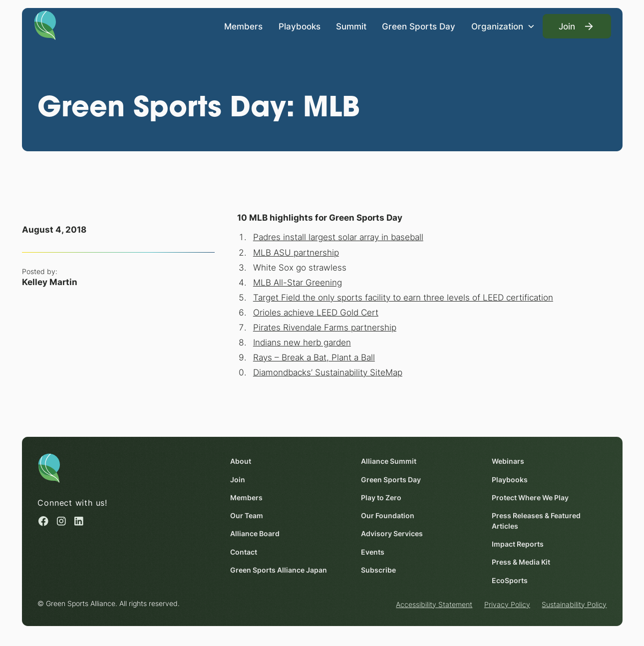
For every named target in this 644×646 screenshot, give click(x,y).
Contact (243, 552)
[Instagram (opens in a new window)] (61, 521)
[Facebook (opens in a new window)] (43, 521)
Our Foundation (387, 516)
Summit (351, 26)
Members (243, 26)
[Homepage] (45, 25)
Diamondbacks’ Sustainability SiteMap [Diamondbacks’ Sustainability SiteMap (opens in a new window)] (327, 372)
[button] (503, 26)
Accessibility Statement (434, 605)
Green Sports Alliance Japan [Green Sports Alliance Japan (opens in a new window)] (278, 570)
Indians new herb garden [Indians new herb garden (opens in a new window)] (302, 342)
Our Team (246, 516)
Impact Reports (517, 544)
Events (372, 552)
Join (237, 480)
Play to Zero (381, 498)
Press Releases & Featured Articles (536, 521)
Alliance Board (254, 534)
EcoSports (509, 581)
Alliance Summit (388, 462)
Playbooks (299, 26)
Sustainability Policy (574, 605)
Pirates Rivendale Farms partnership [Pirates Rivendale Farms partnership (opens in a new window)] (324, 327)
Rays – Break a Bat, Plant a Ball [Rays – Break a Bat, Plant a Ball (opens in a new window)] (314, 357)
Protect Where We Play (530, 498)
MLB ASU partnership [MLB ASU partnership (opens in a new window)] (296, 252)
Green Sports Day (419, 26)
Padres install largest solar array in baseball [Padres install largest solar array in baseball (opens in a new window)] (338, 237)
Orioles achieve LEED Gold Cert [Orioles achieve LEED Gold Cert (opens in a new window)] (315, 312)
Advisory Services (391, 534)
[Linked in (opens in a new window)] (79, 521)
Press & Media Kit (520, 563)
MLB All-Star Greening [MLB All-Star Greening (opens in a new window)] (297, 282)
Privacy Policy (507, 605)
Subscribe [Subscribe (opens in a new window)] (378, 570)
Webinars (507, 462)
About (240, 462)
